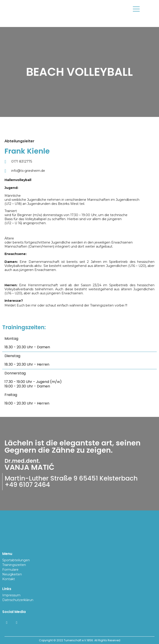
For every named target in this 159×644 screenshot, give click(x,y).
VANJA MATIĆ (30, 467)
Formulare (10, 570)
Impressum (11, 595)
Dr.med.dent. (22, 461)
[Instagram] (17, 623)
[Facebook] (7, 623)
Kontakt (9, 579)
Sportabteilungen (16, 560)
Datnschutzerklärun (18, 600)
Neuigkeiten (12, 574)
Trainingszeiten (14, 565)
